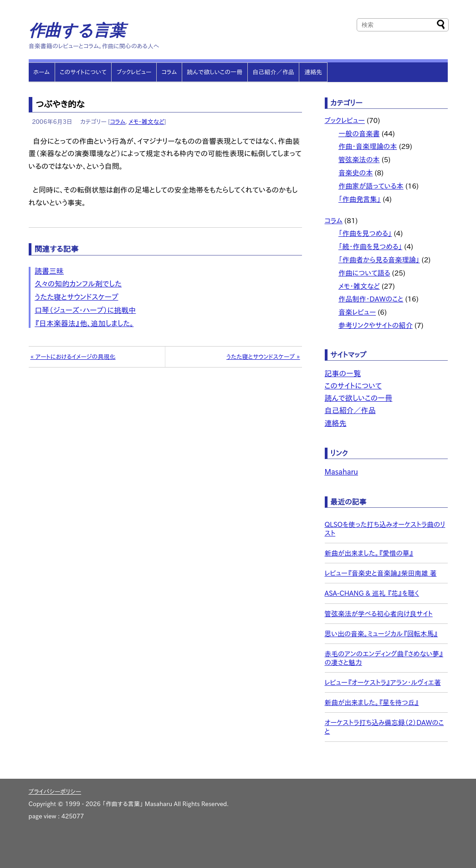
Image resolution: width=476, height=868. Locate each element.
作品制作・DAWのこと (371, 299)
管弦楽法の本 (359, 160)
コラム (169, 72)
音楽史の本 (356, 173)
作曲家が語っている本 (371, 186)
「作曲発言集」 (360, 199)
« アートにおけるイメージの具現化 (73, 357)
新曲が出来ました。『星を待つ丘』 (372, 702)
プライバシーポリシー (55, 791)
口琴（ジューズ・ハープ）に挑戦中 (85, 310)
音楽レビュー (357, 312)
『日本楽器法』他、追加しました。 (84, 323)
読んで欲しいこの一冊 (215, 72)
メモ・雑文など (146, 122)
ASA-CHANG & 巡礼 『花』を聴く (372, 593)
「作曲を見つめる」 (365, 233)
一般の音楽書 (359, 134)
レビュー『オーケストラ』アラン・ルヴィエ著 (383, 682)
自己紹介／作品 (273, 72)
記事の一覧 (343, 373)
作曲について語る (364, 273)
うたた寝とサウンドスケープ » (263, 357)
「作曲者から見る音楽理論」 (379, 260)
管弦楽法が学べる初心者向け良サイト (379, 614)
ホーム (41, 72)
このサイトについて (83, 72)
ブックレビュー (134, 72)
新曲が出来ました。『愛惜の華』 (369, 553)
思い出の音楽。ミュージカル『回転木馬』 (381, 634)
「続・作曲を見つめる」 (370, 247)
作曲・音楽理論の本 (368, 146)
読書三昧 (49, 271)
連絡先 (313, 72)
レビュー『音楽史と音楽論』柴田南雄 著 (381, 573)
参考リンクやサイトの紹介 (376, 325)
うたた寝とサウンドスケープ (76, 297)
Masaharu (342, 472)
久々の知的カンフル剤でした (78, 284)
